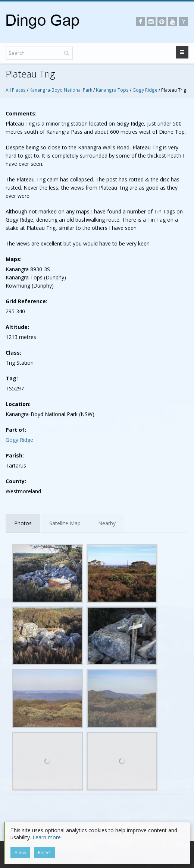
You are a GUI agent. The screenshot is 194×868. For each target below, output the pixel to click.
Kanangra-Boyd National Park (61, 90)
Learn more (47, 837)
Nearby (107, 523)
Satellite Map (65, 523)
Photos (23, 523)
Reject (44, 853)
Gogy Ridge (145, 90)
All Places (16, 90)
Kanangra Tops (112, 90)
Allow (20, 853)
